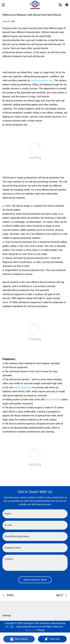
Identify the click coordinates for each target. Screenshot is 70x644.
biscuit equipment (23, 387)
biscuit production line (42, 80)
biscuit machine (53, 399)
